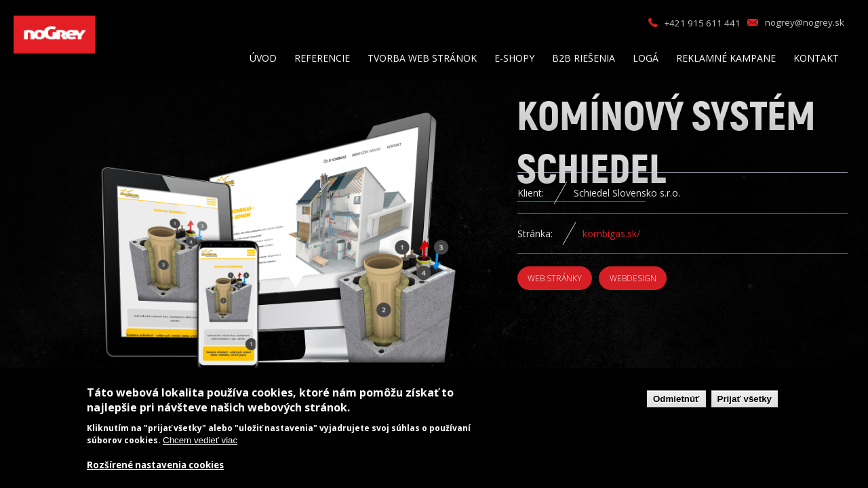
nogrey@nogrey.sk (805, 22)
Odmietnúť (676, 399)
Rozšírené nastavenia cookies (155, 465)
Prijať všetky (745, 399)
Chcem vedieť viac (200, 440)
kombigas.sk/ (611, 233)
